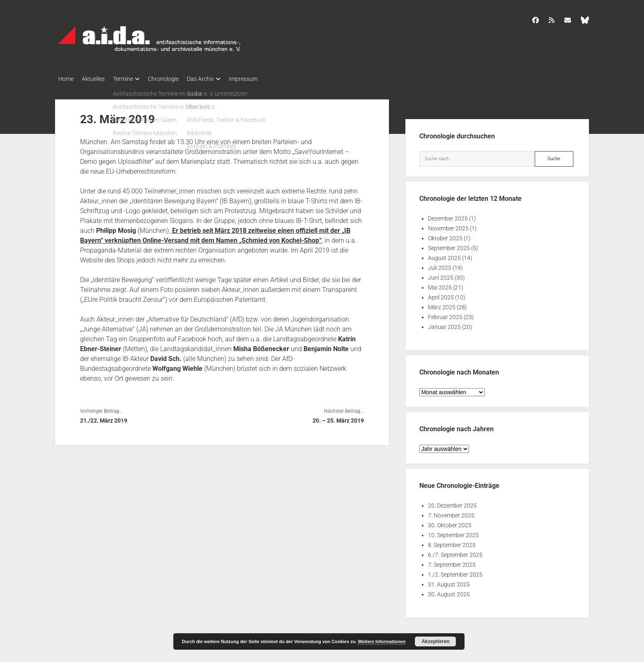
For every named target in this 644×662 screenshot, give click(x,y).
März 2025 (442, 305)
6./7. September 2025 (455, 552)
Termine (131, 79)
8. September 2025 (452, 542)
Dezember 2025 (448, 216)
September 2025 (449, 246)
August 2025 (444, 255)
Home (66, 79)
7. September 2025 (452, 562)
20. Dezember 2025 (452, 503)
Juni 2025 (441, 275)
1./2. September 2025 (455, 572)
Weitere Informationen (382, 641)
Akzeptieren (435, 641)
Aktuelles (97, 79)
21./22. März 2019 (104, 418)
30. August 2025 (449, 592)
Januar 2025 (444, 324)
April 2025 (441, 295)
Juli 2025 (440, 265)
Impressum (264, 79)
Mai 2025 (440, 285)
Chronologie (176, 79)
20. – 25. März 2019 (338, 418)
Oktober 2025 (445, 236)
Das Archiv (217, 79)
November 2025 (448, 226)
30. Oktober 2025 (450, 523)
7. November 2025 (451, 513)
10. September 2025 (453, 533)
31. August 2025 (449, 582)
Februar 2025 (445, 315)
